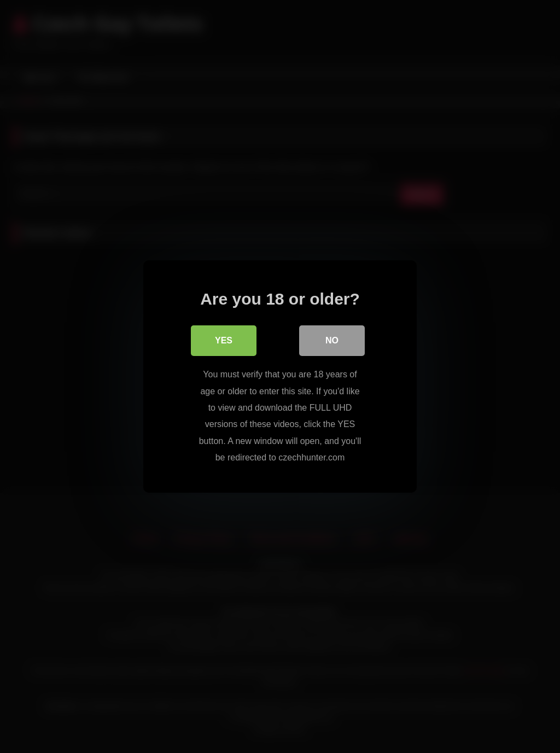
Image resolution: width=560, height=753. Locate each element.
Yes (224, 340)
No (332, 340)
